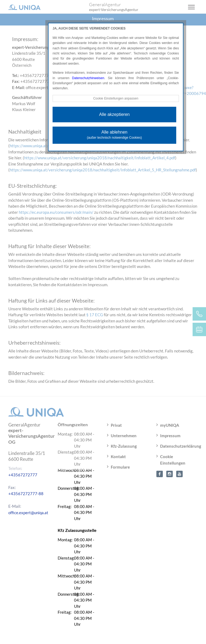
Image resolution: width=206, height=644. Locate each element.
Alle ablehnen (114, 135)
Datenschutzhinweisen (88, 78)
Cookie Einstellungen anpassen (116, 98)
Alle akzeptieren (115, 114)
